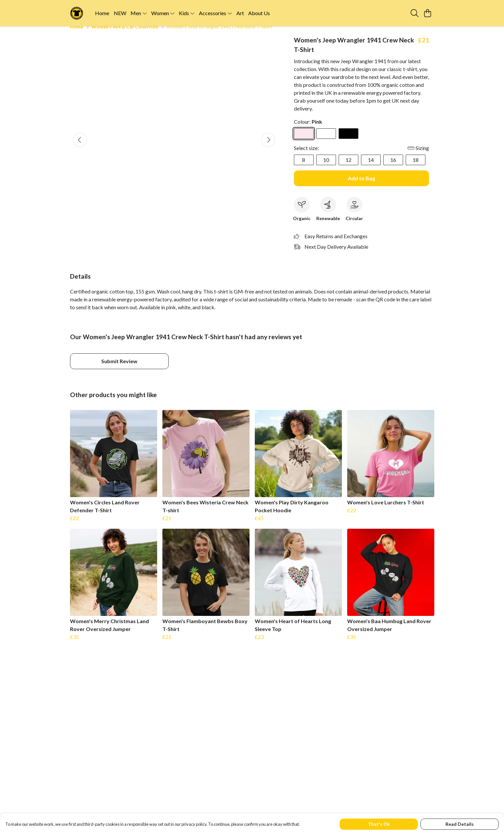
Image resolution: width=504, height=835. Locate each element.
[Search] (415, 13)
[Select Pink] (304, 141)
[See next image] (268, 148)
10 (326, 168)
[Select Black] (348, 141)
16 (393, 168)
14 (371, 168)
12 (348, 168)
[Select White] (326, 141)
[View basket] (428, 13)
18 (416, 168)
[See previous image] (80, 148)
